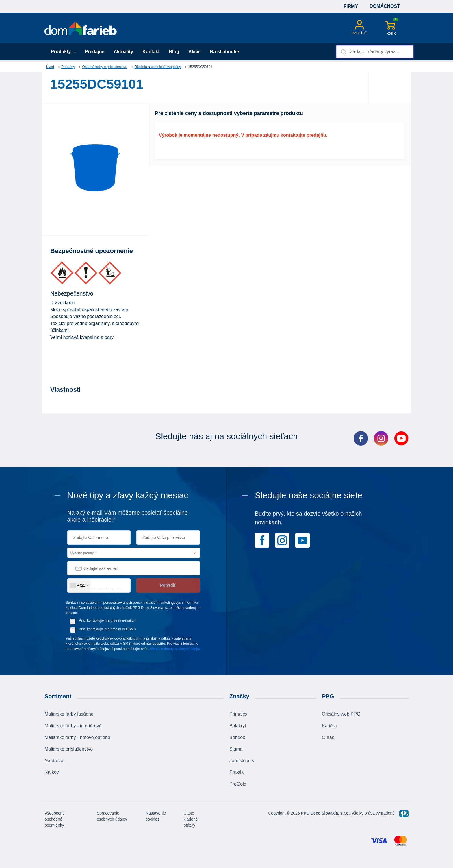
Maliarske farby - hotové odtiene (77, 737)
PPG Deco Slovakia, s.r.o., (326, 813)
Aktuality (123, 52)
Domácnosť (385, 6)
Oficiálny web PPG (341, 714)
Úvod (50, 67)
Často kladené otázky (191, 819)
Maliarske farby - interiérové (73, 726)
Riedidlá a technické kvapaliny (158, 67)
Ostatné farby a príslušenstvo (105, 67)
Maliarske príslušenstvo (69, 749)
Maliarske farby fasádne (69, 714)
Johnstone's (242, 761)
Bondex (237, 737)
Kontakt (151, 52)
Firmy (351, 6)
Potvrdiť (168, 585)
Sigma (236, 749)
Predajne (95, 52)
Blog (174, 52)
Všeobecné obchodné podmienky (55, 819)
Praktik (236, 772)
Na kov (52, 772)
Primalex (238, 714)
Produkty (63, 52)
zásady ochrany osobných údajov (175, 649)
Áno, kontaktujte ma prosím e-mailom (108, 620)
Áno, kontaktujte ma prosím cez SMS (107, 629)
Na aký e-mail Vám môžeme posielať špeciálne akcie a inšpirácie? (128, 516)
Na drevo (54, 761)
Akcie (195, 52)
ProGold (238, 784)
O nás (328, 737)
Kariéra (329, 726)
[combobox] (375, 52)
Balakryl (238, 726)
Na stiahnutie (224, 52)
